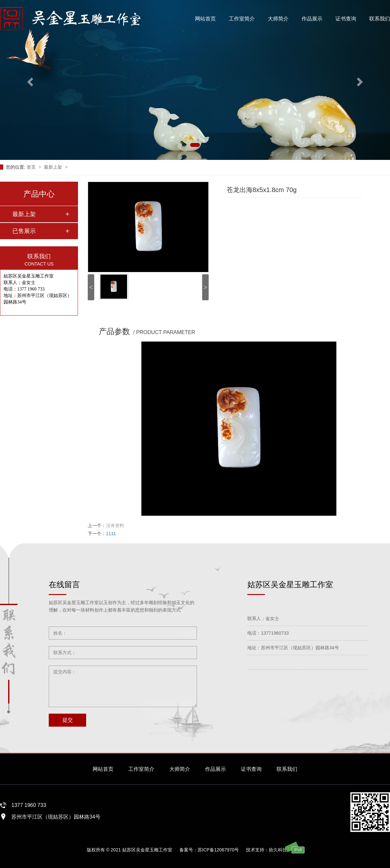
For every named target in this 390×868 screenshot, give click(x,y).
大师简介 (278, 19)
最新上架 (54, 167)
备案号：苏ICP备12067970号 (209, 850)
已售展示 (24, 231)
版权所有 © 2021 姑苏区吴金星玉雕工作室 (130, 850)
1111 (111, 534)
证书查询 (346, 19)
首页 (32, 167)
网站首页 (205, 19)
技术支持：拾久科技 (266, 850)
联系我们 (380, 19)
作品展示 (312, 19)
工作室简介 (242, 19)
